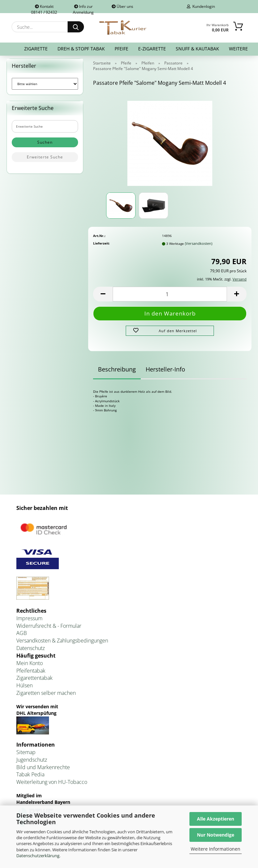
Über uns (122, 6)
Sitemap (26, 752)
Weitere (238, 49)
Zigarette (36, 49)
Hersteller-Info (165, 369)
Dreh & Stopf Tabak (81, 49)
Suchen (45, 142)
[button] (103, 294)
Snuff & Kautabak (197, 49)
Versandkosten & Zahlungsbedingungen (62, 641)
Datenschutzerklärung (38, 856)
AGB (22, 633)
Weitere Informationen (216, 849)
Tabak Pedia (30, 774)
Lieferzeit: (101, 243)
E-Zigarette (152, 49)
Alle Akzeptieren (216, 819)
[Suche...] (76, 27)
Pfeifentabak (31, 671)
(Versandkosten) (199, 243)
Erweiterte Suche (45, 157)
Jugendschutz (32, 760)
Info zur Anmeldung (83, 8)
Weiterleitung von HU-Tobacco (52, 782)
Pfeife (121, 49)
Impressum (29, 618)
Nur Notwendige (216, 835)
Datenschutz (31, 648)
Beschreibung (117, 369)
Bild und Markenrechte (43, 767)
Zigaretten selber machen (46, 693)
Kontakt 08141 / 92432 (44, 8)
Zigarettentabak (34, 678)
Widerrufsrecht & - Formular (49, 626)
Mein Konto (30, 663)
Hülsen (24, 685)
